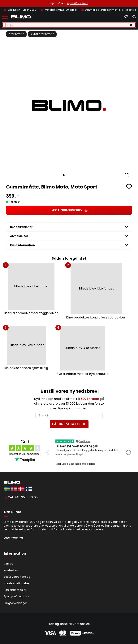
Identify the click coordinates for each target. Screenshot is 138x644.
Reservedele (16, 34)
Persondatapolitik (16, 590)
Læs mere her (13, 538)
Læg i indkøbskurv (69, 210)
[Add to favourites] (129, 187)
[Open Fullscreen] (127, 175)
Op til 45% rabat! (77, 3)
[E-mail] (69, 415)
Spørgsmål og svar (16, 596)
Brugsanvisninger (15, 603)
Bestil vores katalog (17, 577)
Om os (8, 564)
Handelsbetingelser (17, 583)
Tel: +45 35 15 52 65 (23, 497)
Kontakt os (11, 570)
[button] (69, 106)
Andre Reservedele (42, 34)
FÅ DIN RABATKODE (69, 424)
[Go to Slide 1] (64, 175)
